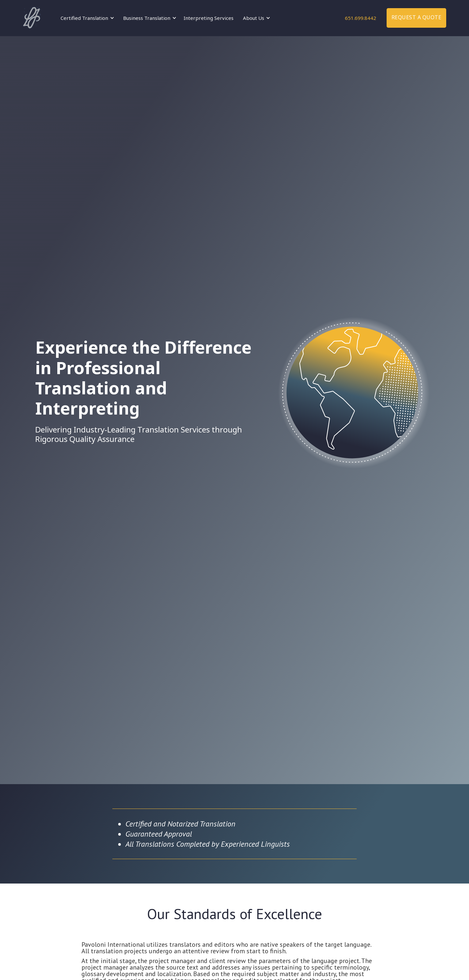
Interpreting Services (209, 18)
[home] (32, 18)
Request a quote (417, 17)
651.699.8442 (361, 18)
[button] (86, 18)
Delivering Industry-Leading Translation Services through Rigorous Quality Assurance (139, 434)
